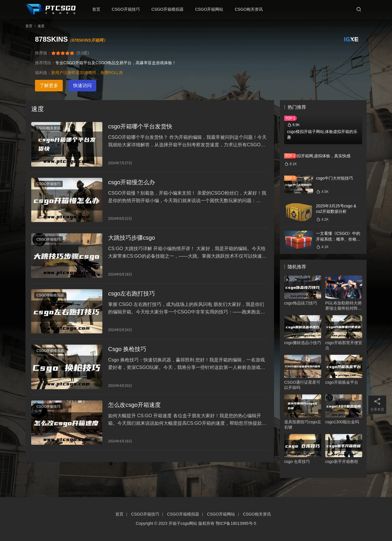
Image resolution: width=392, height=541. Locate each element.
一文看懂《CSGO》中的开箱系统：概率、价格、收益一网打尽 (338, 239)
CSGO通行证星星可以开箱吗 (302, 385)
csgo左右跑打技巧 (132, 296)
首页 (97, 9)
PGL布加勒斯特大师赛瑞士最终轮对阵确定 (343, 306)
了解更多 (49, 85)
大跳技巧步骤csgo (132, 239)
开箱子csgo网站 (183, 523)
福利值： (43, 73)
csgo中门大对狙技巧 (334, 178)
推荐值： (43, 53)
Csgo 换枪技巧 (127, 352)
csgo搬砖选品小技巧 (303, 343)
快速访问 (82, 85)
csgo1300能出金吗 (342, 422)
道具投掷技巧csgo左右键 (303, 424)
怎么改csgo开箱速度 (134, 408)
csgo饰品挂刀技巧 (301, 303)
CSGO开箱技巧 (127, 9)
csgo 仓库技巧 (297, 461)
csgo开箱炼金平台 (342, 382)
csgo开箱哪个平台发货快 (140, 127)
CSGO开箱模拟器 (169, 9)
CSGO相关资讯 (250, 9)
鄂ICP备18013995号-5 (236, 523)
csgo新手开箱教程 (342, 461)
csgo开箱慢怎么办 (132, 183)
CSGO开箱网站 (211, 9)
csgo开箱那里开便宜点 (344, 345)
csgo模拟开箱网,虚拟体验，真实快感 (317, 156)
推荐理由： (45, 63)
